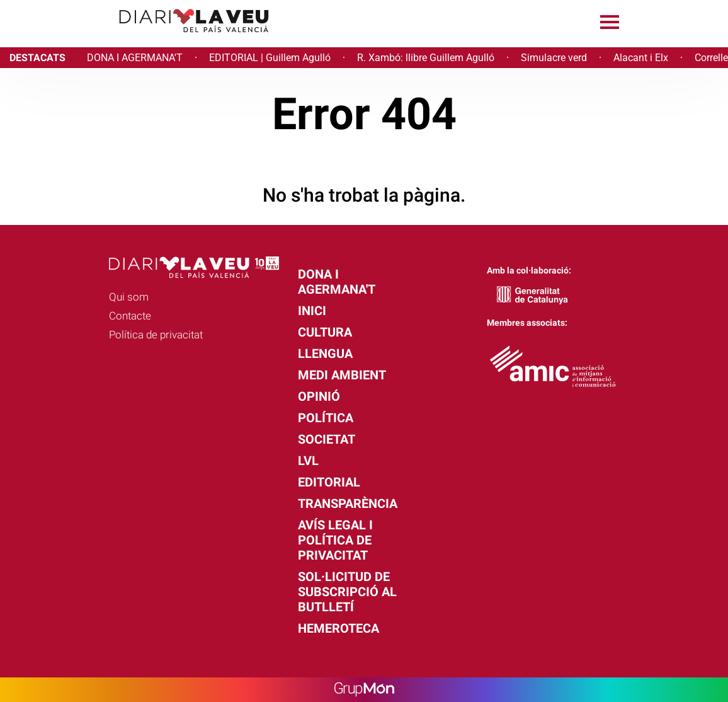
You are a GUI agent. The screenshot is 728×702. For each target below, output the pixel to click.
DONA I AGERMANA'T (135, 58)
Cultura (325, 332)
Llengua (325, 354)
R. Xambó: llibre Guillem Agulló (426, 58)
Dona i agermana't (337, 282)
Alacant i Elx (641, 58)
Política (326, 418)
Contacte (130, 316)
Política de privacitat (156, 335)
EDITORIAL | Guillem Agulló (270, 58)
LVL (308, 461)
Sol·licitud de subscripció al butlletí (347, 592)
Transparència (348, 503)
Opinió (319, 396)
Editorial (329, 482)
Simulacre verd (554, 58)
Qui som (129, 297)
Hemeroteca (338, 628)
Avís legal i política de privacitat (335, 540)
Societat (327, 439)
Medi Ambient (342, 375)
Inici (312, 311)
